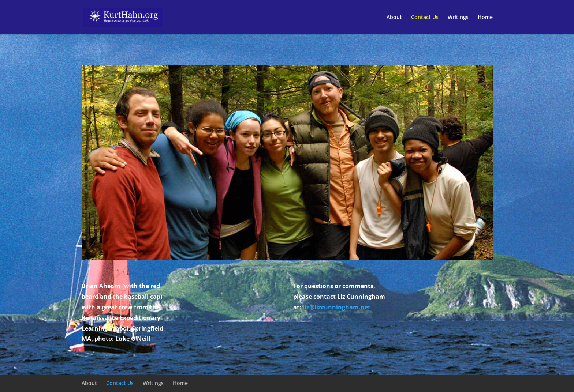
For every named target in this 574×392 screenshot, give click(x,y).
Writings (458, 18)
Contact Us (425, 18)
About (394, 18)
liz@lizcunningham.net (337, 307)
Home (485, 18)
